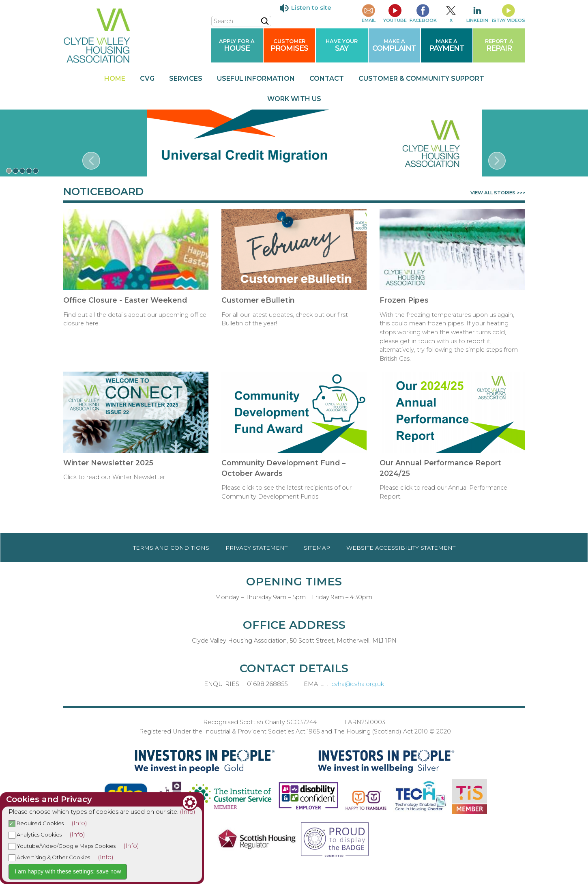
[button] (10, 171)
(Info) (188, 812)
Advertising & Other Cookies (49, 857)
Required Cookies (36, 823)
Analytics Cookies (35, 835)
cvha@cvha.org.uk (358, 684)
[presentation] (91, 161)
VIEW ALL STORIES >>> (498, 193)
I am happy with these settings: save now (68, 871)
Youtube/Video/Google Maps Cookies (62, 846)
